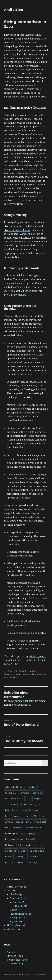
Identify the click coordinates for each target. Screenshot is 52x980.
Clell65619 (11, 793)
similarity (8, 677)
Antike (33, 787)
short (43, 845)
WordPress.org (15, 964)
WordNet (20, 295)
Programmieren (11, 674)
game (38, 804)
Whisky (33, 862)
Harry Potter (12, 810)
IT (8, 891)
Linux (29, 822)
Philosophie (12, 833)
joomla (13, 910)
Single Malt (11, 851)
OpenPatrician (33, 828)
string (16, 677)
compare (27, 674)
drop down (17, 799)
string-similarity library (17, 230)
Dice (6, 234)
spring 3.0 (21, 857)
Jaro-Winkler (21, 234)
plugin (33, 833)
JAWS (7, 295)
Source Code (37, 851)
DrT (28, 799)
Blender (14, 894)
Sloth (24, 851)
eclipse (37, 799)
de (7, 799)
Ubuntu (21, 862)
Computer (15, 898)
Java (31, 671)
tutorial (9, 862)
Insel (27, 816)
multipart (41, 822)
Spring (9, 857)
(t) (34, 671)
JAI (34, 816)
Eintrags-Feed (15, 956)
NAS (7, 828)
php (24, 833)
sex (35, 845)
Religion (10, 845)
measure (41, 674)
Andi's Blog (14, 10)
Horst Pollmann (31, 810)
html (8, 816)
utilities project (37, 656)
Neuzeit (17, 828)
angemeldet (22, 701)
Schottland (24, 845)
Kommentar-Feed (17, 960)
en (7, 804)
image (17, 816)
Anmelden (12, 952)
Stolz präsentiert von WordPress (31, 975)
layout (20, 822)
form (14, 804)
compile (37, 793)
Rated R (30, 839)
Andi (10, 671)
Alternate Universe (16, 787)
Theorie (34, 857)
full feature (26, 804)
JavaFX (9, 822)
